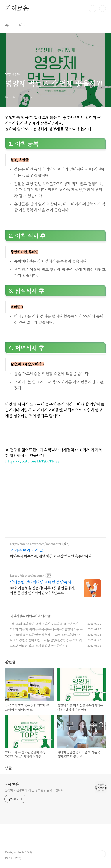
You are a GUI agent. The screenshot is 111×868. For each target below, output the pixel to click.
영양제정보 (18, 616)
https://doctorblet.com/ (27, 576)
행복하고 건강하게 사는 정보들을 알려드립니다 (34, 790)
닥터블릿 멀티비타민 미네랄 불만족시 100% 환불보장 (40, 582)
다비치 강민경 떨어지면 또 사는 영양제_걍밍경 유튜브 (44, 640)
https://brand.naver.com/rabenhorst (36, 544)
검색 (93, 9)
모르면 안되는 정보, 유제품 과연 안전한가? (37, 646)
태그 (22, 25)
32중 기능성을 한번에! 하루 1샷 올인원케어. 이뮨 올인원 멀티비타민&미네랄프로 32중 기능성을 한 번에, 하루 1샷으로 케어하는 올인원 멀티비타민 (42, 591)
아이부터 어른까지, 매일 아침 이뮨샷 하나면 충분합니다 (51, 556)
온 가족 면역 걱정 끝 (27, 550)
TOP (102, 854)
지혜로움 (17, 9)
